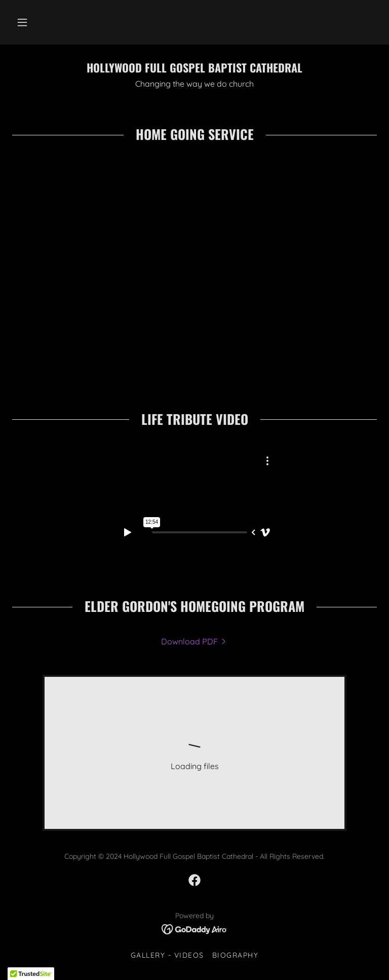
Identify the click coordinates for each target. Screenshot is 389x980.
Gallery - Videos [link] (167, 955)
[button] (22, 22)
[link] (194, 69)
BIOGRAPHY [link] (235, 955)
